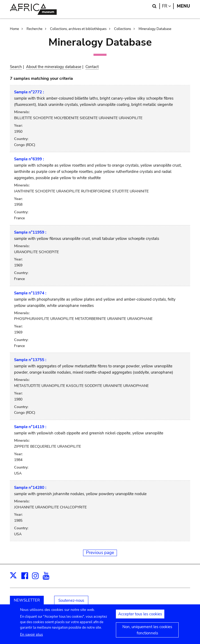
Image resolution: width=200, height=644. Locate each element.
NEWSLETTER (27, 600)
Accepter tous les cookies (140, 616)
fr (168, 6)
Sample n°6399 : (29, 159)
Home (14, 29)
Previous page (100, 553)
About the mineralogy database (54, 67)
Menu (183, 6)
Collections (123, 29)
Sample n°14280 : (30, 488)
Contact (92, 67)
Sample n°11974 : (30, 293)
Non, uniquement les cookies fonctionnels (147, 631)
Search (16, 67)
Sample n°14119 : (30, 427)
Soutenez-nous (71, 600)
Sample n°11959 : (30, 232)
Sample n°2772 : (29, 92)
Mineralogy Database (155, 29)
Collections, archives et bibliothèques (78, 29)
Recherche (35, 29)
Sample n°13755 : (30, 360)
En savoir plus (32, 636)
